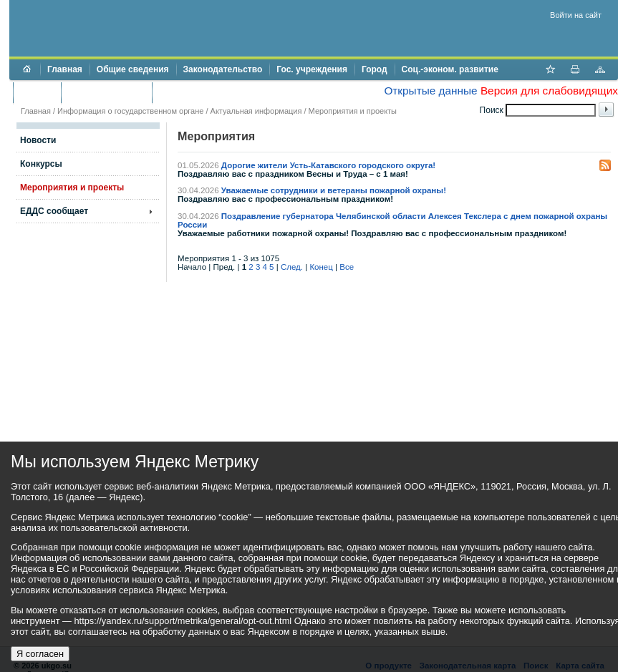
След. (292, 267)
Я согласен (40, 654)
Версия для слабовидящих (549, 91)
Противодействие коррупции (221, 92)
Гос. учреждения (312, 69)
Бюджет (37, 92)
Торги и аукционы (106, 92)
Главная (65, 69)
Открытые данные (430, 91)
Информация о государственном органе (130, 111)
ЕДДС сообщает (54, 211)
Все (347, 267)
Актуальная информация (256, 111)
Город (375, 69)
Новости (38, 140)
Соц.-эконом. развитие (450, 69)
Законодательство (223, 69)
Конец (321, 267)
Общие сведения (133, 69)
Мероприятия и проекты (353, 111)
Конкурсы (41, 164)
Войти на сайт (576, 15)
